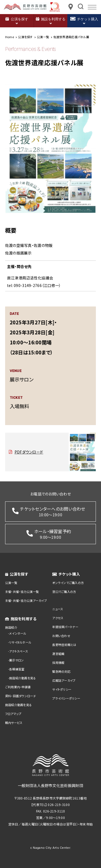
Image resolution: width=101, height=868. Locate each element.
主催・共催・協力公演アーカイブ (26, 601)
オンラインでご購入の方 (68, 583)
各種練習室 (17, 669)
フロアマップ (13, 714)
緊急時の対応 (61, 671)
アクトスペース (19, 651)
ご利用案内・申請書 (18, 687)
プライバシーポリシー (66, 698)
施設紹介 (11, 627)
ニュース (58, 609)
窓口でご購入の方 (64, 592)
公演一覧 (11, 583)
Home (10, 37)
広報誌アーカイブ (64, 680)
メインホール (18, 633)
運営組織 (58, 654)
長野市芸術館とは (64, 645)
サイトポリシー (62, 689)
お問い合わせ (61, 636)
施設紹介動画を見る (23, 678)
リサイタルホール (20, 642)
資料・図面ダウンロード (20, 696)
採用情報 (58, 663)
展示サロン (16, 660)
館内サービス (14, 723)
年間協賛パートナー (65, 627)
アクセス (58, 618)
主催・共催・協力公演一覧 (22, 592)
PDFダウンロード (29, 452)
